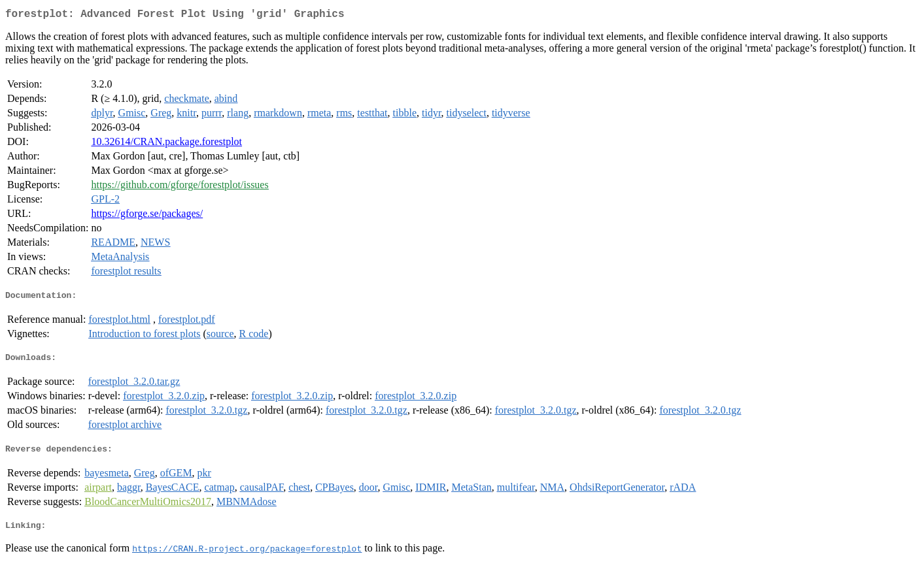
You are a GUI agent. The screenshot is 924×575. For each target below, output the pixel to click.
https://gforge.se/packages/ (147, 216)
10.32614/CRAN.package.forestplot (166, 144)
